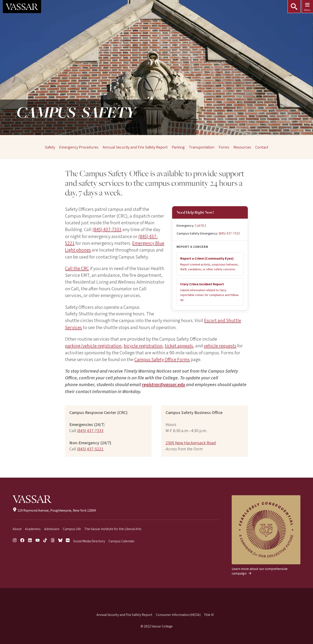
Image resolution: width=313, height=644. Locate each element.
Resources (242, 147)
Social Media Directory (89, 540)
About (17, 528)
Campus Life (72, 528)
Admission (52, 528)
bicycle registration (143, 345)
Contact (261, 147)
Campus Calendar (122, 540)
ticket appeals (178, 345)
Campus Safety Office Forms (162, 359)
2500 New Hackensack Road (191, 442)
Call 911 (201, 226)
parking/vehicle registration (93, 345)
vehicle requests (220, 345)
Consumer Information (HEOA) (178, 614)
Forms (224, 147)
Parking (178, 147)
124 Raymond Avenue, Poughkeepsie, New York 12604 (54, 510)
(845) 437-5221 (90, 448)
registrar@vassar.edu (164, 384)
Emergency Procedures (79, 147)
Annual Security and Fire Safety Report (135, 147)
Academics (33, 528)
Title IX (209, 614)
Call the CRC (77, 268)
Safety (50, 147)
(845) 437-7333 (229, 233)
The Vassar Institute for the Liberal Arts (113, 528)
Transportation (202, 147)
